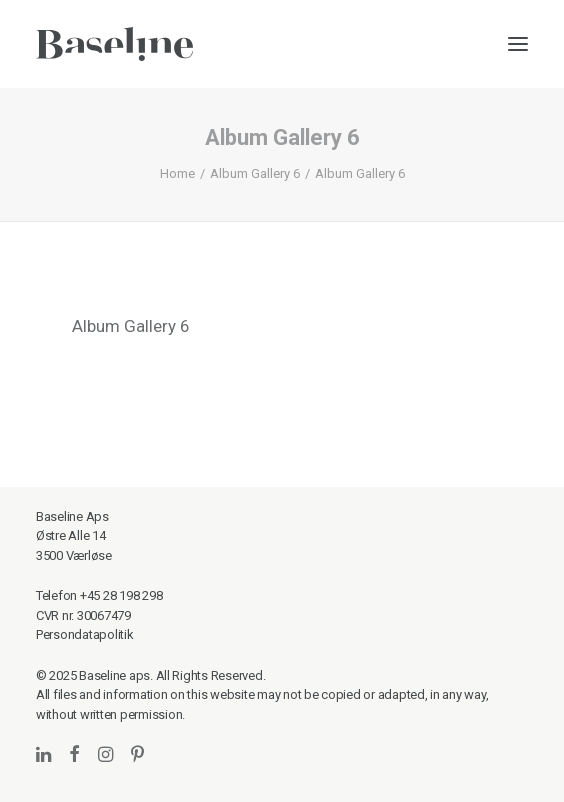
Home (177, 173)
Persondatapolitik (85, 634)
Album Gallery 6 (255, 173)
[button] (518, 44)
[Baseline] (114, 44)
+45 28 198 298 (121, 595)
